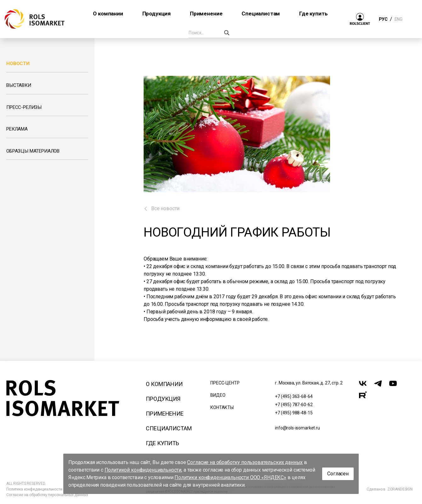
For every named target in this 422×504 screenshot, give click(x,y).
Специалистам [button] (261, 14)
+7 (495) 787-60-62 (294, 405)
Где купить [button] (313, 14)
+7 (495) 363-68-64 (294, 396)
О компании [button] (108, 14)
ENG (398, 19)
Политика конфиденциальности (34, 489)
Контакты (222, 407)
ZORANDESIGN (400, 489)
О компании (164, 384)
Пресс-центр (225, 383)
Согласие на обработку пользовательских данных (245, 462)
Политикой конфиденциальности (143, 470)
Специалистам (169, 428)
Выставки (19, 85)
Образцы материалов (33, 151)
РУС (383, 19)
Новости (18, 64)
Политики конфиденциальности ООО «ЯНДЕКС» (230, 477)
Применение (165, 414)
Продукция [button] (157, 14)
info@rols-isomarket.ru (297, 428)
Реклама (17, 129)
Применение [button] (206, 14)
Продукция (163, 399)
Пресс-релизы (24, 107)
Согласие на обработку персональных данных (47, 495)
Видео (218, 395)
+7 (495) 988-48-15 (294, 413)
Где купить (162, 443)
